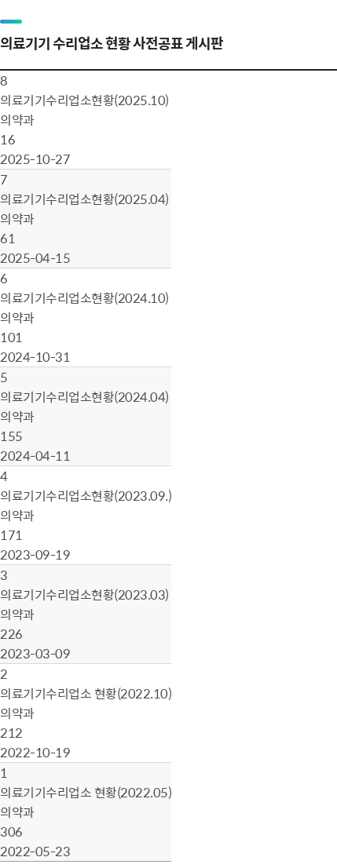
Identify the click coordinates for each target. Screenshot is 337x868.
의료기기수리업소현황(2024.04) (84, 396)
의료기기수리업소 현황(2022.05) (86, 792)
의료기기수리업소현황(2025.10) (84, 100)
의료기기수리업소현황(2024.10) (84, 297)
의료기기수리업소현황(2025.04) (84, 199)
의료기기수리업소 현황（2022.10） (86, 693)
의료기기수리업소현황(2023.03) (84, 594)
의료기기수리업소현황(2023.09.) (86, 495)
